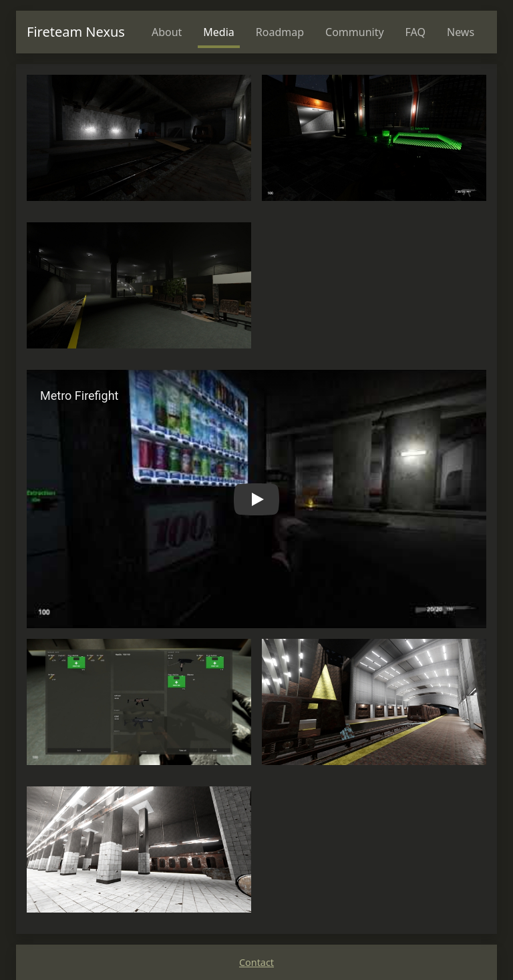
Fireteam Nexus (76, 32)
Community (355, 32)
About (167, 32)
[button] (256, 499)
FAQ (415, 32)
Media (218, 32)
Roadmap (280, 32)
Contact (256, 962)
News (461, 32)
